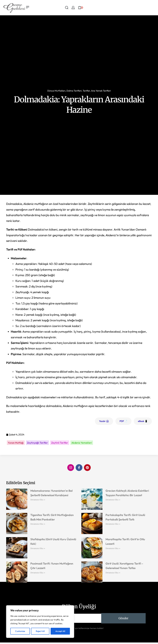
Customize (20, 631)
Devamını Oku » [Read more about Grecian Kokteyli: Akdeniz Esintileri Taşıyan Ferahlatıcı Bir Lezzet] (113, 500)
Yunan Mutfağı (16, 443)
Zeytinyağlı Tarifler (37, 443)
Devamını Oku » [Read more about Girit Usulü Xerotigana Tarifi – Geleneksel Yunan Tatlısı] (113, 573)
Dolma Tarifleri (74, 91)
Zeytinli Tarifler (60, 443)
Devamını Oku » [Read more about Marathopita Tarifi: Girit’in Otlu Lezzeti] (113, 548)
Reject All (40, 631)
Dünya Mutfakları (56, 91)
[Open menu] (28, 7)
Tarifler (86, 91)
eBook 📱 (143, 421)
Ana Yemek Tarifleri (101, 91)
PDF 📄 (123, 421)
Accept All (60, 631)
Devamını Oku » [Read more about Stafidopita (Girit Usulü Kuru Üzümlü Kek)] (38, 548)
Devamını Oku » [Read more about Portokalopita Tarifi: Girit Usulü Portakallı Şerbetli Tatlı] (113, 524)
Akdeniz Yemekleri (82, 443)
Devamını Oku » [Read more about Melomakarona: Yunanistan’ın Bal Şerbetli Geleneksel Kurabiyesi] (38, 500)
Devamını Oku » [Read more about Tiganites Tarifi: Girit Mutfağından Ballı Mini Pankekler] (38, 524)
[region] (40, 622)
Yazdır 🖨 (104, 421)
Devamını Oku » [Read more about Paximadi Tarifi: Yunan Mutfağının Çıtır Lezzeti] (38, 573)
